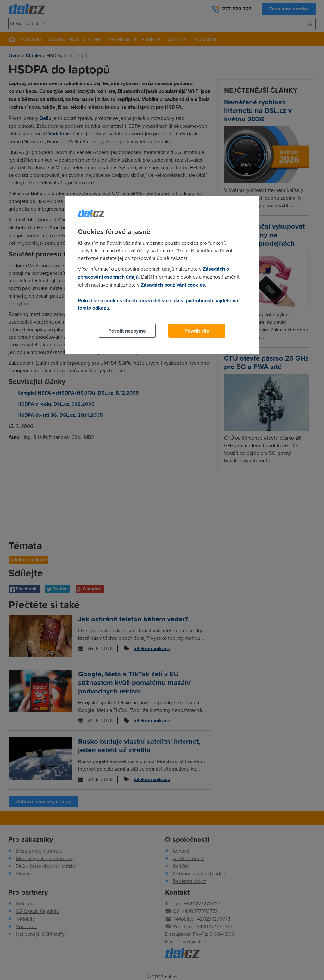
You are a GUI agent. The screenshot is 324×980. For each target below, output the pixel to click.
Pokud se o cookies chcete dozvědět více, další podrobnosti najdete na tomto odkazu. (158, 304)
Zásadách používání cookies (173, 285)
